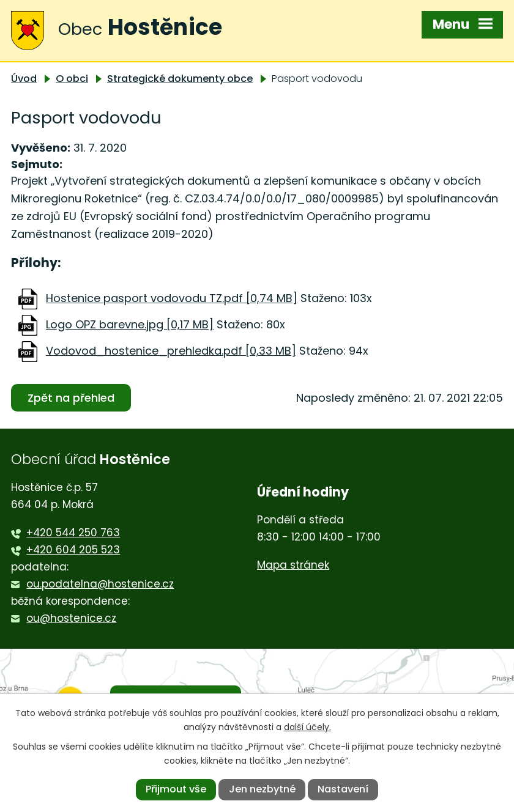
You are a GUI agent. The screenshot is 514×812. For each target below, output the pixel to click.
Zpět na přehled (71, 398)
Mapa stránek (293, 565)
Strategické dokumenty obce (180, 79)
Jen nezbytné (262, 789)
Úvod (24, 79)
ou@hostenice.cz (71, 618)
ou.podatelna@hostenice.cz (100, 584)
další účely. (307, 727)
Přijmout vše (176, 789)
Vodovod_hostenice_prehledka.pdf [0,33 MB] (171, 351)
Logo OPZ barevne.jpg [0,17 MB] (130, 324)
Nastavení (343, 789)
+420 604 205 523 (73, 550)
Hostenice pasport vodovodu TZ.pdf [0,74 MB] (172, 298)
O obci (72, 79)
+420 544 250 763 (73, 533)
